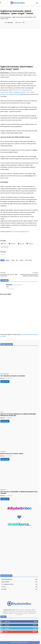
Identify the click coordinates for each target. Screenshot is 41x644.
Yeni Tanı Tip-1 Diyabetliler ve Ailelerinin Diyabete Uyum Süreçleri (19, 492)
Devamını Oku (5, 382)
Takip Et (35, 625)
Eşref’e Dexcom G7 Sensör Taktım (12, 454)
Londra (13, 260)
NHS (17, 260)
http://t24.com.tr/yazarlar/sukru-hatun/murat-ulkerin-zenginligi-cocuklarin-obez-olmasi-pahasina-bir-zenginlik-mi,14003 (18, 92)
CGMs (2, 412)
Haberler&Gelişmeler (6, 17)
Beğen (35, 621)
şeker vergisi (28, 260)
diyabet (7, 260)
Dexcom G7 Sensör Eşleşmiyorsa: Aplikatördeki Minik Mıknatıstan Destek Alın (18, 415)
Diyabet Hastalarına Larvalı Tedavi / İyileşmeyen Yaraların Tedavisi (29, 275)
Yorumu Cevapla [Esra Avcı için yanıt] (10, 289)
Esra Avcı (10, 22)
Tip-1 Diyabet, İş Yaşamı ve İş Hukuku (13, 376)
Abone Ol (35, 632)
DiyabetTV (3, 452)
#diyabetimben (19, 508)
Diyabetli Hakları (5, 374)
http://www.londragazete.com (20, 232)
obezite (22, 260)
